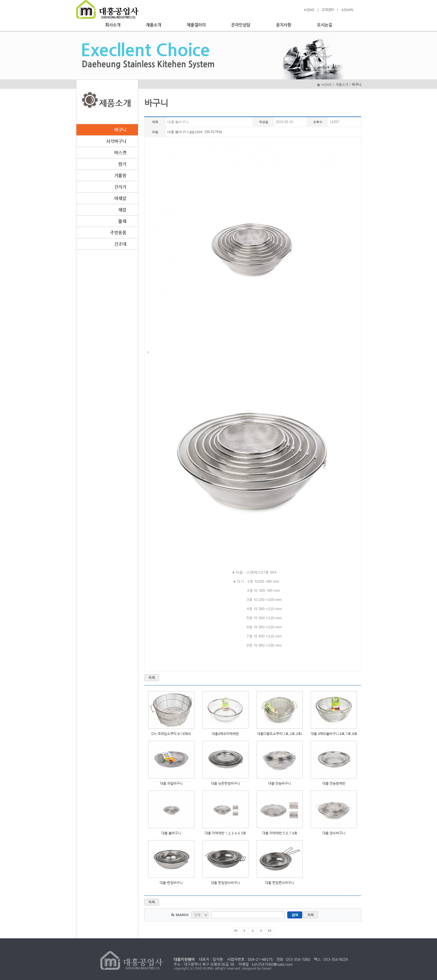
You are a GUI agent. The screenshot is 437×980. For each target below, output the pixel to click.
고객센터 (328, 10)
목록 (152, 678)
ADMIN (347, 10)
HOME (309, 10)
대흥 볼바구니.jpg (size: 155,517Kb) (195, 132)
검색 (295, 915)
